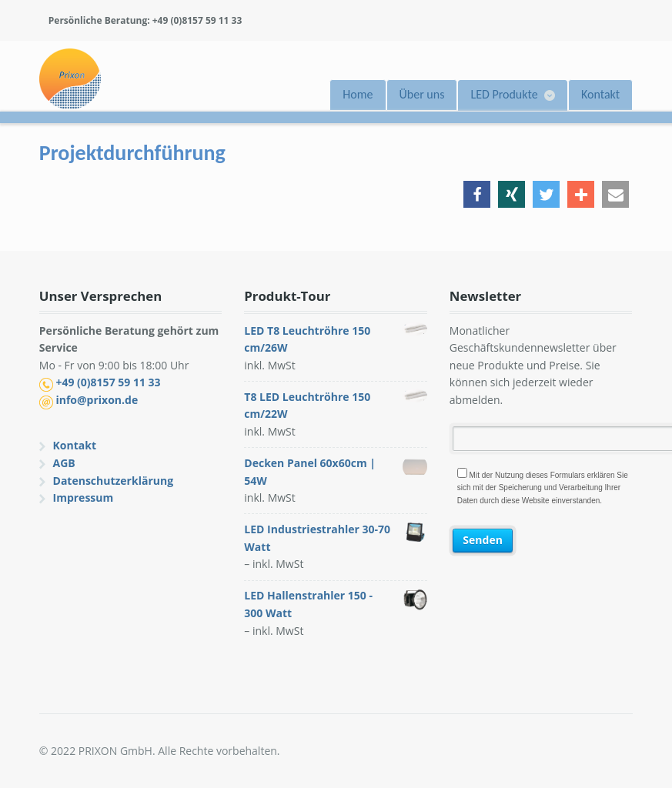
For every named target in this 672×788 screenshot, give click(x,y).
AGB (64, 463)
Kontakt (600, 94)
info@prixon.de (97, 400)
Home (358, 94)
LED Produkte (504, 94)
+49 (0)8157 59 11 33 (108, 382)
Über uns (422, 94)
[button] (477, 194)
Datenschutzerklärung (114, 481)
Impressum (84, 498)
